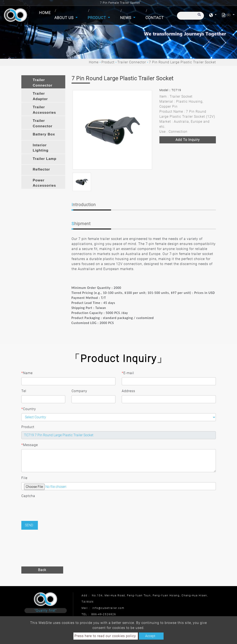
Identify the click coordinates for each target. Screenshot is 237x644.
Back (42, 570)
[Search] (190, 16)
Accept (150, 636)
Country (29, 409)
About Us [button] (65, 18)
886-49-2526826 (104, 614)
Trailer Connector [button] (43, 83)
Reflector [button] (42, 169)
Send (29, 525)
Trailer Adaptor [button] (40, 96)
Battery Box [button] (44, 134)
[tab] (43, 82)
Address (128, 391)
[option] (112, 130)
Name (27, 373)
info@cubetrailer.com (108, 608)
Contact (155, 18)
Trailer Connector (132, 62)
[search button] (199, 17)
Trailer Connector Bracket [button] (43, 124)
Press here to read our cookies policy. (106, 636)
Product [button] (97, 18)
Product (108, 62)
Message (30, 445)
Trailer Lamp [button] (45, 159)
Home (46, 12)
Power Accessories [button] (44, 183)
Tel (24, 391)
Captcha (28, 496)
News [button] (126, 18)
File (24, 478)
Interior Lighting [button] (41, 148)
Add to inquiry (188, 140)
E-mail (128, 373)
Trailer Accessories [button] (44, 110)
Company (79, 391)
